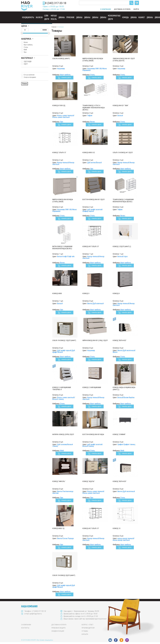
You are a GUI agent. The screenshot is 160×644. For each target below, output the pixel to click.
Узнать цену (66, 78)
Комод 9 (86, 293)
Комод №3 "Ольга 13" (91, 246)
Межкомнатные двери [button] (114, 17)
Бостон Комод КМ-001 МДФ (93, 434)
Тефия (90, 116)
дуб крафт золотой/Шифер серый (93, 210)
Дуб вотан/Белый (94, 163)
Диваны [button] (62, 17)
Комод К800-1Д (58, 528)
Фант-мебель (28, 45)
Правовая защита (58, 628)
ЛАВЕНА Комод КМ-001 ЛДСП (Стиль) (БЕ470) (124, 60)
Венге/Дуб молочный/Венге (124, 351)
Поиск (131, 3)
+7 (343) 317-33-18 (39, 611)
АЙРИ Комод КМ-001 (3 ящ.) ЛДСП (95, 340)
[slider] (22, 33)
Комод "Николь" (59, 481)
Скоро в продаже (30, 77)
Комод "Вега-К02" (120, 340)
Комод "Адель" (89, 481)
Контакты (25, 628)
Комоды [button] (125, 17)
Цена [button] (24, 26)
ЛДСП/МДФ (28, 62)
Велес (26, 42)
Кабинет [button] (142, 17)
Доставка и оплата (122, 9)
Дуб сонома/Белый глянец (63, 445)
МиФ (25, 50)
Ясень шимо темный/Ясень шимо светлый (63, 116)
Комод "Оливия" (119, 434)
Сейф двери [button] (47, 17)
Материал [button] (27, 58)
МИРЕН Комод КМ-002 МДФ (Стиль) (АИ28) (93, 60)
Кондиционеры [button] (28, 17)
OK (121, 640)
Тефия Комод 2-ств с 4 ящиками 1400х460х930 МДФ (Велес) (94, 108)
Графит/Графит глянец (126, 444)
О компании (106, 9)
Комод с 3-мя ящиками (92, 387)
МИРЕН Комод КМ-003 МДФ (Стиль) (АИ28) (63, 201)
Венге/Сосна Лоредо (65, 538)
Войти (136, 9)
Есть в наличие (29, 75)
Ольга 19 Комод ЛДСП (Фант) (64, 575)
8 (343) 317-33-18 (56, 3)
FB (116, 640)
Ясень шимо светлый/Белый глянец (64, 398)
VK (110, 640)
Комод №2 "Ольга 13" (91, 528)
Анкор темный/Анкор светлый (63, 163)
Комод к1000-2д (59, 106)
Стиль (26, 47)
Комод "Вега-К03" (120, 481)
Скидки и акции (58, 631)
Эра (25, 52)
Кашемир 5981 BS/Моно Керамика (95, 69)
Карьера (85, 634)
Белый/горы (123, 257)
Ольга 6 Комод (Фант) (61, 59)
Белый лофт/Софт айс (66, 257)
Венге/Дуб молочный (126, 491)
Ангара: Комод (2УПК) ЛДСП (63, 434)
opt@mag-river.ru (36, 614)
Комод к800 (57, 293)
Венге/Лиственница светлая (63, 492)
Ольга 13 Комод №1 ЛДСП (123, 153)
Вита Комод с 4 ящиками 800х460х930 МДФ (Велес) (62, 248)
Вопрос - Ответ (88, 625)
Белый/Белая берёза (126, 397)
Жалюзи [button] (39, 17)
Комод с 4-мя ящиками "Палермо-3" (62, 388)
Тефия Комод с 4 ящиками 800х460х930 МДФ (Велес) (123, 201)
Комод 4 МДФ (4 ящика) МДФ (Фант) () (124, 388)
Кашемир (61, 69)
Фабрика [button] (26, 39)
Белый (120, 116)
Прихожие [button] (70, 17)
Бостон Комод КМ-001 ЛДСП (94, 199)
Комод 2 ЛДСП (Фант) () (122, 246)
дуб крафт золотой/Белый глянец (93, 445)
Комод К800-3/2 (89, 153)
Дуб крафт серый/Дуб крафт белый (64, 351)
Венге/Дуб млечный (95, 303)
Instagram (127, 640)
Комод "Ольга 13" (59, 153)
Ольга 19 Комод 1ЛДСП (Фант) (64, 340)
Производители (88, 628)
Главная (54, 27)
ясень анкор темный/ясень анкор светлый (124, 539)
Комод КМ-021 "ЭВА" (121, 106)
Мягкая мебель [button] (54, 17)
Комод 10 (117, 528)
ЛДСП (26, 64)
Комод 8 (116, 293)
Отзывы (85, 631)
